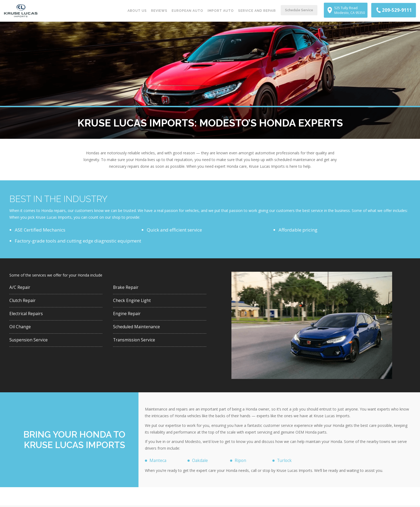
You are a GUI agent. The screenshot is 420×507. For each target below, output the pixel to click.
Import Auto (221, 11)
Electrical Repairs (28, 316)
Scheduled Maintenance (138, 329)
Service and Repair (257, 11)
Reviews (159, 11)
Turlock (285, 461)
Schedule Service (299, 10)
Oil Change (21, 329)
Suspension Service (29, 343)
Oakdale (201, 461)
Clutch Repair (24, 302)
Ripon (241, 461)
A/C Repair (20, 288)
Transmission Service (135, 343)
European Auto (187, 11)
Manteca (159, 461)
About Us (137, 11)
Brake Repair (127, 288)
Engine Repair (128, 316)
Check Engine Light (133, 302)
